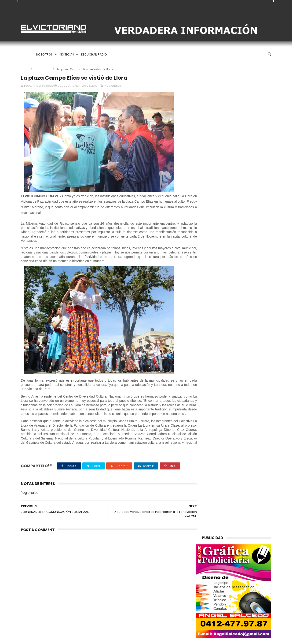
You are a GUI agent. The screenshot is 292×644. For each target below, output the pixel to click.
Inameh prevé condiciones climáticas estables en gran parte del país (155, 614)
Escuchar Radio (94, 54)
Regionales (43, 69)
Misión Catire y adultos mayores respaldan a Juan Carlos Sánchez (158, 592)
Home (25, 54)
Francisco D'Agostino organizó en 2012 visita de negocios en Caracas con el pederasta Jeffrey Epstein (157, 570)
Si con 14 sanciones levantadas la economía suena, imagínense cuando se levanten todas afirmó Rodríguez (59, 570)
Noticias (67, 54)
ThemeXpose (47, 638)
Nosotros (45, 54)
